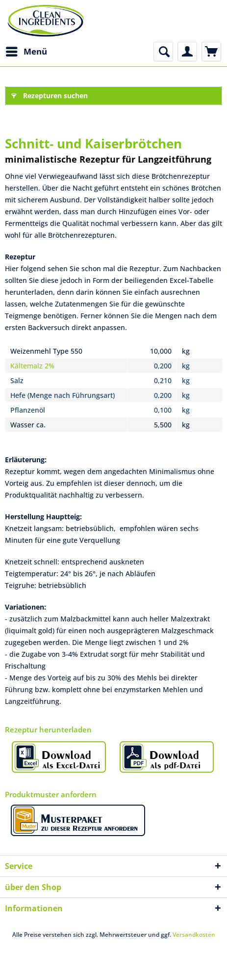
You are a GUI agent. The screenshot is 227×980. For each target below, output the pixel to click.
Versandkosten (194, 935)
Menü (26, 50)
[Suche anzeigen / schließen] (163, 52)
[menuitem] (26, 52)
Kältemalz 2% (32, 366)
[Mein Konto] (187, 52)
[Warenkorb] (211, 52)
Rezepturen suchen (50, 94)
